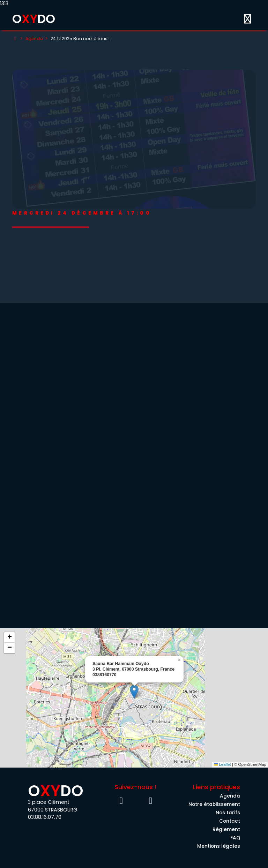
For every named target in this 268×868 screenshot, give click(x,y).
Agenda (34, 39)
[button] (134, 692)
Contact (230, 821)
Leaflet (222, 764)
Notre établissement (214, 804)
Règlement (226, 829)
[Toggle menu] (247, 19)
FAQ (235, 838)
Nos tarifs (228, 813)
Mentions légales (219, 846)
